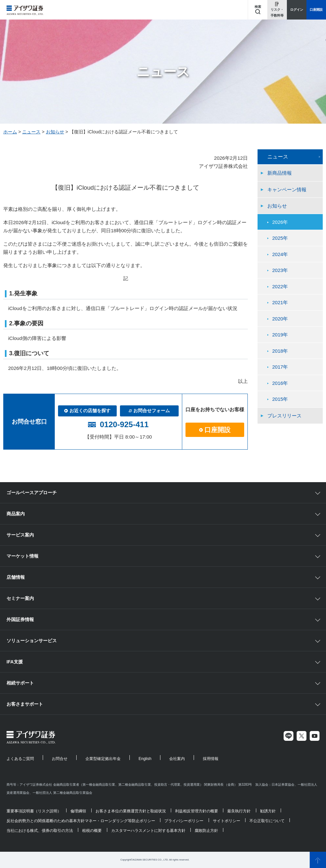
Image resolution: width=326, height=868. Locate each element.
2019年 (280, 335)
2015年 (280, 399)
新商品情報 (280, 173)
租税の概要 (92, 831)
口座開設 (215, 430)
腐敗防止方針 (206, 831)
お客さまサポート (25, 704)
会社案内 (177, 759)
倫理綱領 (78, 811)
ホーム (10, 132)
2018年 (280, 351)
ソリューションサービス (32, 641)
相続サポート (20, 683)
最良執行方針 (239, 811)
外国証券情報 (20, 619)
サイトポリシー (227, 821)
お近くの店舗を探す (87, 411)
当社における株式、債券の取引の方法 (40, 831)
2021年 (280, 302)
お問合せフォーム (149, 411)
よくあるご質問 (20, 759)
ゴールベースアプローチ (32, 493)
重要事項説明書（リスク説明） (34, 811)
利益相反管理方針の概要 (197, 811)
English (145, 759)
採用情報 (211, 759)
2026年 (280, 222)
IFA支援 (15, 662)
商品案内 (16, 514)
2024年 (280, 254)
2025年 (280, 238)
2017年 (280, 367)
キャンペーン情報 (287, 190)
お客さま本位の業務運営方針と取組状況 (131, 811)
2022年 (280, 286)
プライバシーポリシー (184, 821)
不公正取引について (267, 821)
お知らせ (55, 132)
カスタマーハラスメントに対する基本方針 (148, 831)
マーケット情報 (22, 556)
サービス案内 (20, 535)
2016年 (280, 383)
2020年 (280, 319)
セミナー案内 (20, 598)
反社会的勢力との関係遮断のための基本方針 (46, 821)
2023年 (280, 270)
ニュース (31, 132)
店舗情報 (16, 577)
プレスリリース (284, 416)
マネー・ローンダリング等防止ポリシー (120, 821)
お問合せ (60, 759)
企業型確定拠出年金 (103, 759)
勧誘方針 (268, 811)
